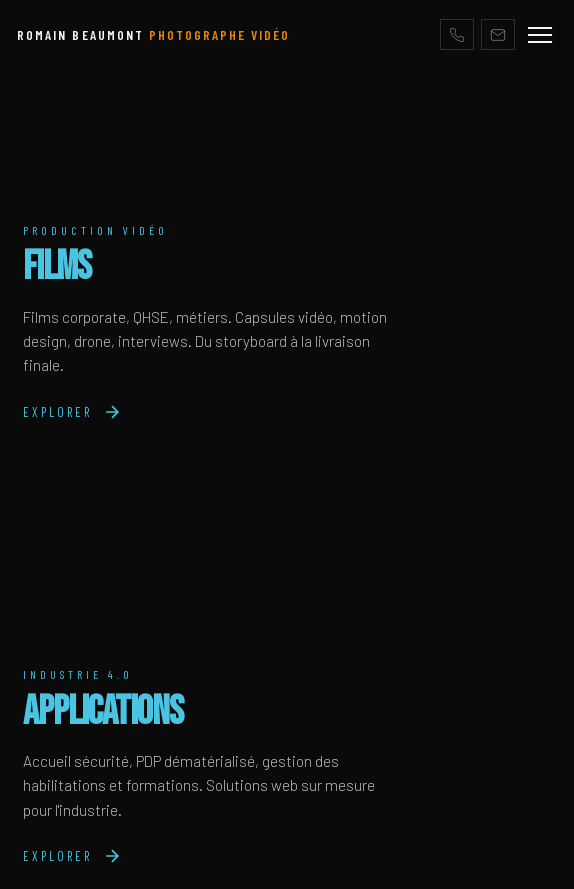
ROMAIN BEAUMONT (153, 34)
